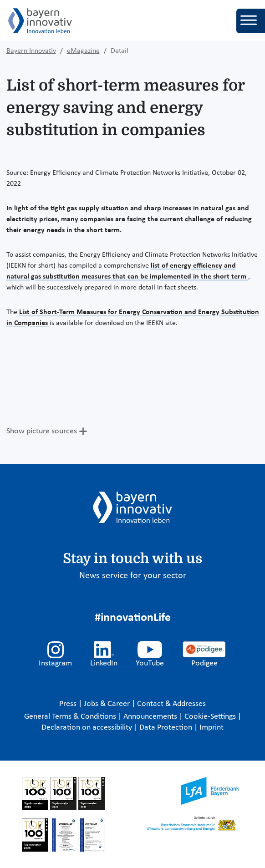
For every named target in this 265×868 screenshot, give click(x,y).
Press (69, 704)
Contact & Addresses (171, 704)
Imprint (211, 728)
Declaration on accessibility (88, 728)
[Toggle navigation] (251, 21)
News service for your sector (133, 576)
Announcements (151, 717)
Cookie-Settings (210, 717)
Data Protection (167, 728)
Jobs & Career (108, 704)
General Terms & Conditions (71, 717)
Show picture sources (42, 431)
